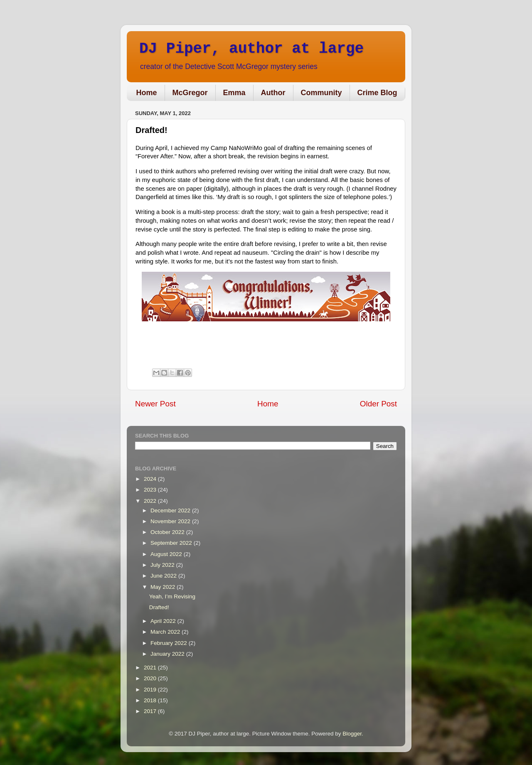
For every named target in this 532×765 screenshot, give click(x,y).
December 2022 (171, 510)
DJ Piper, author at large (251, 49)
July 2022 (163, 565)
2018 (151, 700)
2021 (151, 668)
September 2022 (172, 543)
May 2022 (164, 587)
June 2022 (164, 576)
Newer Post (155, 404)
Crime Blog (377, 93)
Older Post (378, 404)
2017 (151, 711)
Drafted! (159, 607)
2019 (151, 690)
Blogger (352, 734)
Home (147, 93)
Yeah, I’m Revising (172, 597)
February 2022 (170, 643)
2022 (151, 501)
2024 (151, 479)
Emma (234, 93)
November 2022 (171, 521)
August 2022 (167, 554)
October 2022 (168, 532)
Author (273, 93)
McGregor (190, 93)
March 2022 (166, 632)
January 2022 (168, 654)
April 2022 (164, 621)
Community (321, 93)
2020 (151, 678)
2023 (151, 490)
